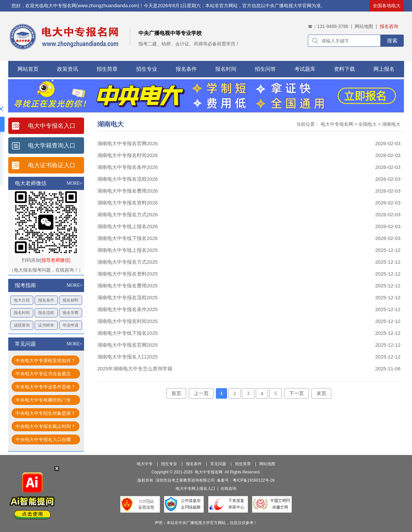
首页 (176, 393)
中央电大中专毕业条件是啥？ (45, 387)
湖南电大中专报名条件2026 (127, 167)
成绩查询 (22, 325)
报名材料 (71, 300)
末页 (321, 393)
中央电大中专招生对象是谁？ (45, 413)
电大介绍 (22, 300)
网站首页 (28, 69)
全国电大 (368, 124)
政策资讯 (68, 69)
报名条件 (186, 69)
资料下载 (344, 69)
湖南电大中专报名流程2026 (127, 179)
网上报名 (384, 69)
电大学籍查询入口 (52, 146)
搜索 (392, 41)
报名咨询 (389, 26)
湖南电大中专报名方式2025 (127, 262)
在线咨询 (228, 489)
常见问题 (218, 464)
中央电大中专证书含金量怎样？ (43, 375)
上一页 (201, 393)
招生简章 (107, 69)
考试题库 (305, 69)
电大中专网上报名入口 (195, 489)
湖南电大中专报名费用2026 (127, 191)
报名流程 (46, 313)
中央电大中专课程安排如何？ (45, 360)
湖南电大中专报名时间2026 (127, 155)
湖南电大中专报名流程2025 (127, 297)
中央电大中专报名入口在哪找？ (43, 441)
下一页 (296, 393)
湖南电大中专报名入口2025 (127, 357)
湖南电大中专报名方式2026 (127, 214)
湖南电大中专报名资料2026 (127, 203)
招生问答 (265, 69)
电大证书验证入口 (52, 165)
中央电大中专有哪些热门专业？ (43, 401)
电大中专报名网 (337, 124)
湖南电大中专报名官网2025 (127, 345)
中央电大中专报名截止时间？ (45, 426)
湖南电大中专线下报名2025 (127, 333)
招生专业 (147, 69)
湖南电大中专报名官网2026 (127, 143)
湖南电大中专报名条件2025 (127, 309)
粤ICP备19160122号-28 (254, 480)
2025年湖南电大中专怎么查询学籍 (135, 369)
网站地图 (364, 26)
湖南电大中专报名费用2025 (127, 286)
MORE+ (74, 183)
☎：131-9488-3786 (328, 26)
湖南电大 (391, 124)
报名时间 (226, 69)
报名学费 (71, 313)
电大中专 (145, 464)
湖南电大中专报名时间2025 (127, 321)
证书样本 (46, 325)
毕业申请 (71, 325)
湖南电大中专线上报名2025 (127, 250)
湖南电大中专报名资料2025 (127, 274)
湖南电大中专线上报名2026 (127, 226)
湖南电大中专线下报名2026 (127, 238)
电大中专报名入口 (52, 126)
